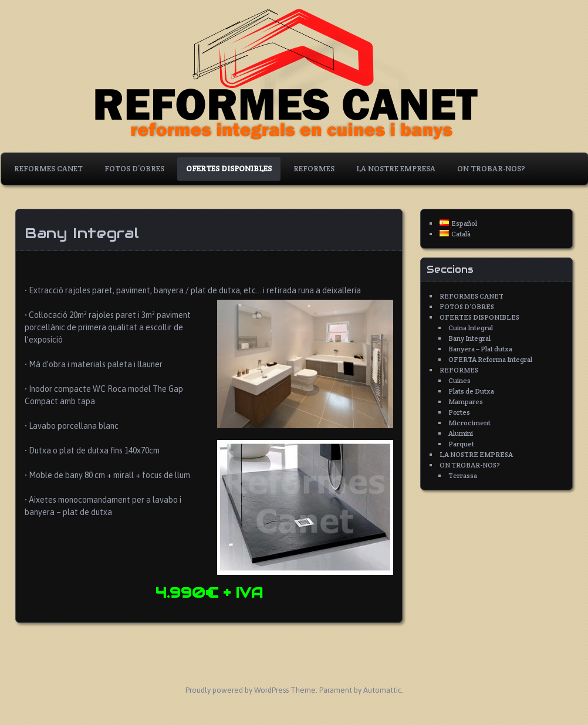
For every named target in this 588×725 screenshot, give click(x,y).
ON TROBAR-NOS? (491, 169)
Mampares (466, 402)
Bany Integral (469, 338)
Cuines (459, 380)
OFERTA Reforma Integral (490, 359)
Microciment (469, 423)
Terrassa (463, 475)
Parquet (461, 444)
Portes (459, 412)
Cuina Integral (471, 328)
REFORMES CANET (48, 169)
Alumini (461, 433)
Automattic (382, 690)
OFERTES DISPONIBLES (229, 169)
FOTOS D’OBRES (134, 169)
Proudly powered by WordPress (237, 690)
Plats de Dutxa (471, 391)
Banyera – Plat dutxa (480, 349)
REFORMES (314, 169)
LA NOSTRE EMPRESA (396, 169)
